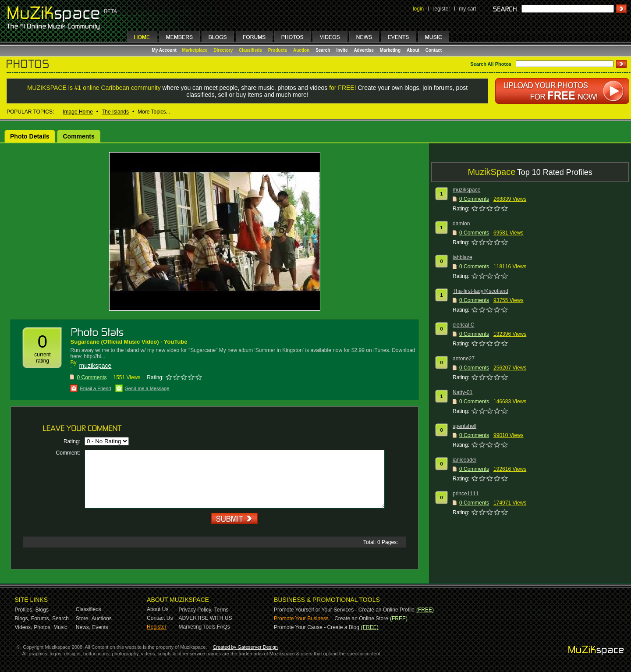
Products (278, 50)
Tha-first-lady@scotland (480, 291)
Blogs (42, 610)
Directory (223, 50)
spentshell (464, 426)
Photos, (43, 627)
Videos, (24, 627)
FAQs (223, 627)
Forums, (41, 619)
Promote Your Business (301, 619)
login (418, 9)
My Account (165, 50)
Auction (301, 50)
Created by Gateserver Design (245, 647)
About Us (158, 609)
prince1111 (466, 494)
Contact (434, 50)
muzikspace (95, 366)
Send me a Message (147, 388)
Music (60, 627)
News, (83, 627)
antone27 (464, 359)
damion (461, 224)
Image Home (78, 112)
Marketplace (195, 50)
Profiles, (24, 610)
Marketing (390, 50)
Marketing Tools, (198, 627)
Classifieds (250, 50)
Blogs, (22, 619)
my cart (467, 9)
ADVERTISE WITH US (206, 618)
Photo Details (30, 136)
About (413, 50)
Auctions (102, 619)
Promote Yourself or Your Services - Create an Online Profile (344, 610)
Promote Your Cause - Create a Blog (317, 627)
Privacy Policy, (196, 610)
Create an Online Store (361, 619)
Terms (222, 610)
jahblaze (463, 257)
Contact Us (160, 618)
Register (157, 627)
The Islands (115, 112)
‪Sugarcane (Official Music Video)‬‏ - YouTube (129, 342)
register (441, 9)
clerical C (463, 325)
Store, (83, 619)
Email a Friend (95, 388)
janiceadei (464, 460)
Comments (78, 136)
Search (323, 50)
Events (100, 627)
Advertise (364, 50)
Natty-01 (463, 392)
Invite (342, 50)
